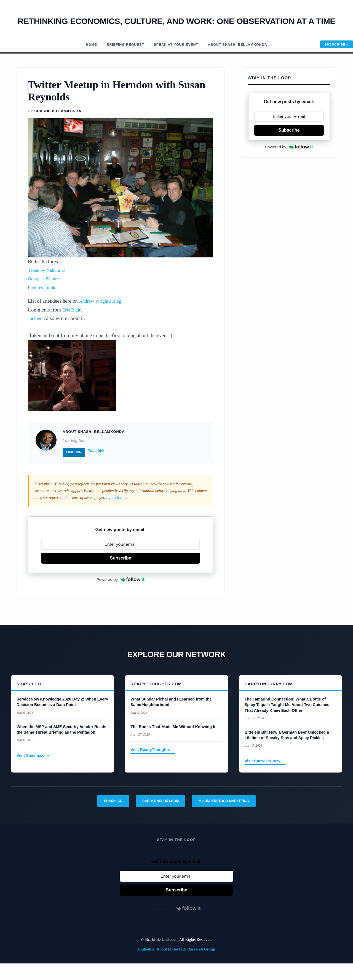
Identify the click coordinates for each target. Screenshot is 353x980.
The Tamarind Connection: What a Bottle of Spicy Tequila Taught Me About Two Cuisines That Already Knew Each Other (287, 721)
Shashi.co (113, 817)
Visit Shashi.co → (33, 772)
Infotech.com (117, 514)
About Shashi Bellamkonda (244, 61)
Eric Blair (72, 326)
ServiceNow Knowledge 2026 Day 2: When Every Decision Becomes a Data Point (62, 718)
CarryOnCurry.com (161, 817)
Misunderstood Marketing (224, 817)
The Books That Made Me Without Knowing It (173, 743)
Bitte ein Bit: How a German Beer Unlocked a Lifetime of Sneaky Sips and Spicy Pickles (287, 751)
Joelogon (37, 335)
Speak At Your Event (175, 61)
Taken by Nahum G (48, 287)
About (162, 965)
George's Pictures (46, 295)
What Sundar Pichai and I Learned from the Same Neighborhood (171, 718)
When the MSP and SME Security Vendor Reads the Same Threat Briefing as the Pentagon (61, 746)
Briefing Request (119, 61)
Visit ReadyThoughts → (153, 766)
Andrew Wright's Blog (101, 318)
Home (82, 61)
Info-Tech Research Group (192, 965)
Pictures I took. (43, 304)
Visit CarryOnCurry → (265, 777)
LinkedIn (74, 469)
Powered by (121, 596)
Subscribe (335, 61)
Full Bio (96, 467)
